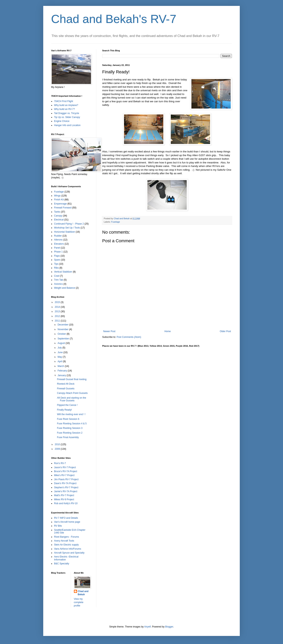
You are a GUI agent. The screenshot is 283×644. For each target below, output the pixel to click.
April (60, 361)
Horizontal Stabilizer (65, 232)
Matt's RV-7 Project (64, 495)
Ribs (56, 268)
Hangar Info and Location (67, 125)
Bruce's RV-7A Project (66, 471)
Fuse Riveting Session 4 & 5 (72, 424)
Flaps (57, 256)
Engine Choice (62, 121)
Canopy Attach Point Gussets (72, 393)
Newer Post (109, 331)
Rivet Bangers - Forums (67, 537)
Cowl (57, 276)
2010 (58, 444)
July (60, 348)
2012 (58, 316)
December (63, 325)
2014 (58, 307)
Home (168, 331)
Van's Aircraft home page (67, 522)
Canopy (58, 216)
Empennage (60, 204)
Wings (57, 196)
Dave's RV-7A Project (65, 483)
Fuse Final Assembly (68, 437)
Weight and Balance (65, 288)
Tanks (57, 212)
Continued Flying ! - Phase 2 (69, 224)
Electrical (59, 220)
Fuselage (116, 222)
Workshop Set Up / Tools (67, 228)
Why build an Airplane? (66, 105)
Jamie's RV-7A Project (66, 491)
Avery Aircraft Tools (64, 541)
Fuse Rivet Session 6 (68, 419)
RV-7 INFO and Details (66, 518)
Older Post (225, 331)
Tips (56, 264)
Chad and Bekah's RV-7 (114, 19)
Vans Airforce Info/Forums (68, 549)
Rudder (58, 236)
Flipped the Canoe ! (67, 405)
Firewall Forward (63, 208)
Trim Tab (59, 280)
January (62, 375)
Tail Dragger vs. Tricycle (67, 113)
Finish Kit (59, 200)
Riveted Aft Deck (66, 384)
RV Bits (58, 526)
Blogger (169, 627)
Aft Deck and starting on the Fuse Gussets (72, 399)
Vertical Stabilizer (63, 272)
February (63, 371)
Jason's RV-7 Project (65, 467)
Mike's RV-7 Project (64, 475)
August (62, 343)
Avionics (58, 284)
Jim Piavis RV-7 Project (66, 479)
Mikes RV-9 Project (64, 499)
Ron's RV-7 (60, 463)
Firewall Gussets (66, 389)
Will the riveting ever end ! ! (71, 414)
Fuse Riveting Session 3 (70, 428)
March (61, 366)
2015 (58, 302)
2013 (58, 311)
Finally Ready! (64, 410)
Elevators (59, 244)
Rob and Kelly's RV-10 (66, 503)
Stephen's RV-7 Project (66, 487)
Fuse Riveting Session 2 (70, 433)
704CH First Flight (64, 101)
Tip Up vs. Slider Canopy (67, 117)
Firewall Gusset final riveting (72, 379)
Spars (57, 260)
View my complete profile (79, 602)
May (60, 357)
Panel (57, 248)
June (60, 352)
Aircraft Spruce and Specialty (69, 553)
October (62, 334)
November (63, 329)
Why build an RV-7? (64, 109)
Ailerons (58, 240)
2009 (58, 449)
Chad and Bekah (83, 593)
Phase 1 (58, 252)
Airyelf (147, 627)
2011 (58, 321)
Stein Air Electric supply (66, 545)
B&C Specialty (62, 564)
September (64, 339)
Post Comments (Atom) (129, 337)
